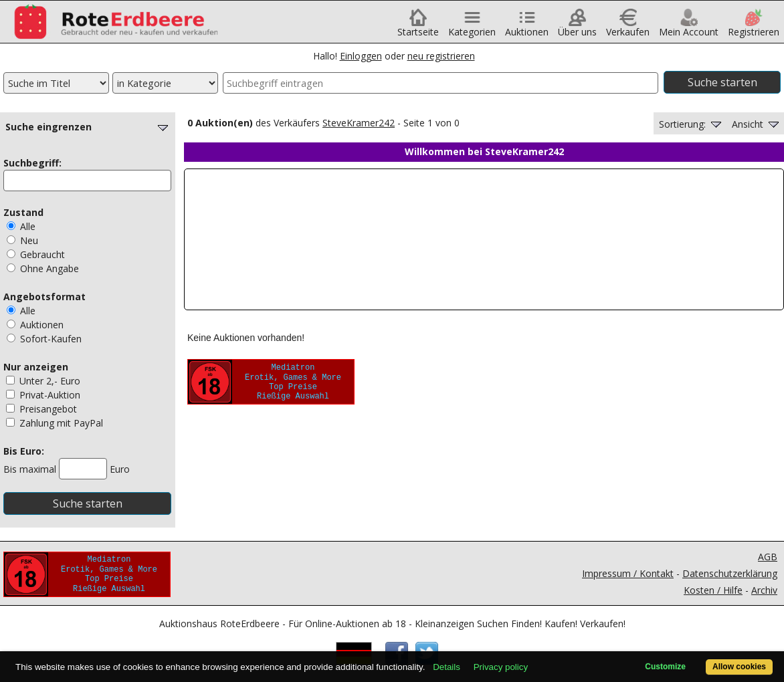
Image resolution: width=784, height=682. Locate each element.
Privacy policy (501, 667)
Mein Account (689, 27)
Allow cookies (739, 667)
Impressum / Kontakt (628, 573)
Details (447, 667)
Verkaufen (628, 27)
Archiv (764, 590)
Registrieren (754, 27)
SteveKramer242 (359, 123)
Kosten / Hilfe (713, 590)
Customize (665, 667)
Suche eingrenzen (88, 127)
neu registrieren (441, 56)
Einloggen (361, 56)
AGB (768, 557)
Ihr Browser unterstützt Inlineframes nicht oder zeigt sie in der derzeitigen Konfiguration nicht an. (484, 239)
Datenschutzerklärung (730, 573)
